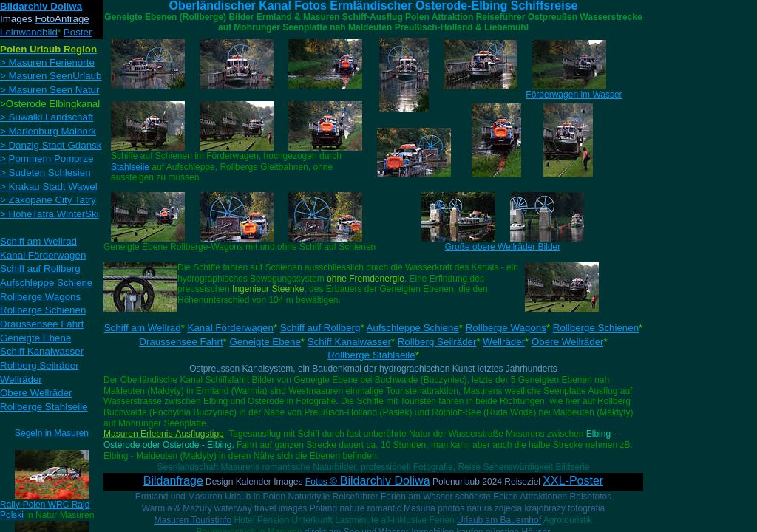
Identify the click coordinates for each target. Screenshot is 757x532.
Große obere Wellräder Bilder (503, 247)
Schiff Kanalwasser (349, 342)
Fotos (368, 482)
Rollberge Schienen (596, 328)
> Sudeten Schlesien (45, 173)
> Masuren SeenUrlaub (51, 76)
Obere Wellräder (568, 342)
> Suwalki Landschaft (47, 117)
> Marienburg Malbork (48, 131)
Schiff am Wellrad (143, 328)
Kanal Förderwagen (231, 328)
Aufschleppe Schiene (413, 328)
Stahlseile (130, 167)
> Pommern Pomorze (47, 158)
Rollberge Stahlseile (371, 355)
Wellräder (504, 342)
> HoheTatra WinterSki (50, 214)
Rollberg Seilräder (437, 342)
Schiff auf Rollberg (320, 328)
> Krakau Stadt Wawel (49, 187)
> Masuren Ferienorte (47, 62)
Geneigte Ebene (265, 342)
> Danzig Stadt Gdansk (51, 145)
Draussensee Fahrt (181, 342)
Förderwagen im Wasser (574, 95)
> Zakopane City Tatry (48, 200)
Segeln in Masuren (52, 433)
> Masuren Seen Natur (50, 90)
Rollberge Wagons (506, 328)
